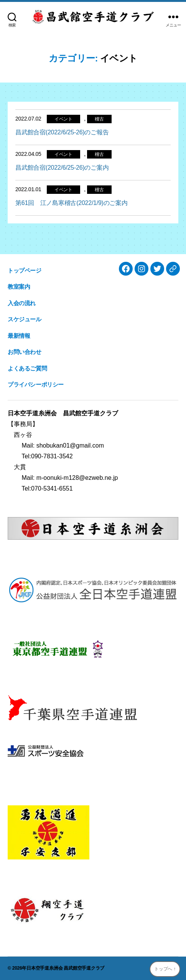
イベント (63, 119)
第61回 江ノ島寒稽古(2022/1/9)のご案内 (72, 203)
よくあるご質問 (27, 368)
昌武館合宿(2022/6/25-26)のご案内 (62, 168)
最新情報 (19, 336)
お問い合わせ (25, 352)
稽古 (99, 119)
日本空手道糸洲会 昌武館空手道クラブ (65, 968)
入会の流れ (22, 303)
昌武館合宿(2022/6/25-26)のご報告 (62, 132)
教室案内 (19, 287)
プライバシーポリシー (36, 384)
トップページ (25, 270)
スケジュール (25, 319)
